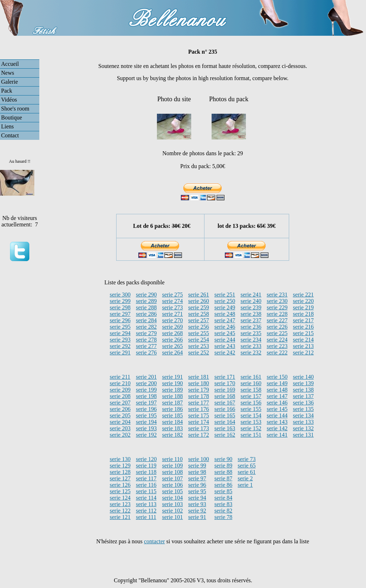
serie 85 (223, 491)
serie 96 (197, 485)
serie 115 (146, 491)
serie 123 (120, 504)
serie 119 (146, 465)
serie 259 (199, 307)
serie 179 (199, 390)
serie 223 (277, 346)
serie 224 (277, 340)
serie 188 (172, 396)
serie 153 (251, 422)
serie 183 (172, 428)
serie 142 (277, 428)
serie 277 (146, 346)
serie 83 (223, 504)
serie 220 (303, 301)
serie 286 (146, 314)
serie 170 (225, 383)
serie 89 (223, 465)
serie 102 (172, 511)
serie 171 (225, 377)
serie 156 (251, 403)
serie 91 (197, 517)
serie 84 (223, 498)
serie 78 (223, 517)
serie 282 (146, 327)
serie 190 (172, 383)
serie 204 (120, 422)
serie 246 (225, 327)
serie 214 (303, 340)
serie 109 (172, 465)
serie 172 (199, 435)
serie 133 (303, 422)
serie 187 (172, 403)
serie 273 (172, 307)
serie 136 (303, 403)
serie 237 (251, 320)
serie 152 (251, 428)
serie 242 (225, 352)
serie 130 (120, 459)
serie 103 (172, 504)
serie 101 (172, 517)
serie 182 (172, 435)
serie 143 (277, 422)
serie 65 (247, 465)
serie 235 (251, 333)
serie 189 (172, 390)
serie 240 (251, 301)
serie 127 (120, 478)
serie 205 (120, 415)
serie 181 (199, 377)
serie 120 (146, 459)
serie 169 (225, 390)
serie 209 (120, 390)
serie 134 (303, 415)
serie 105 (172, 491)
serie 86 (223, 485)
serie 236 (251, 327)
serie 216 (303, 327)
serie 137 (303, 396)
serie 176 (199, 409)
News (8, 73)
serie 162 (225, 435)
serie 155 (251, 409)
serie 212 (303, 352)
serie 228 (277, 314)
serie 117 (146, 478)
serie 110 (172, 459)
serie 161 (251, 377)
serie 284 (146, 320)
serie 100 (199, 459)
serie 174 (199, 422)
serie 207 (120, 403)
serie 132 (303, 428)
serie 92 (197, 511)
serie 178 (199, 396)
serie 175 (199, 415)
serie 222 (277, 352)
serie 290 (146, 295)
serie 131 (303, 435)
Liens (8, 126)
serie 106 (172, 485)
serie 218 (303, 314)
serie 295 (120, 327)
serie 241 (251, 295)
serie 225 (277, 333)
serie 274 (172, 301)
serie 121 (120, 517)
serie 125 (120, 491)
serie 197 (146, 403)
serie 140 (303, 377)
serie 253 (199, 346)
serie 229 (277, 307)
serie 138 (303, 390)
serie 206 (120, 409)
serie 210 (120, 383)
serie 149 (277, 383)
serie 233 (251, 346)
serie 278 (146, 340)
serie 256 (199, 327)
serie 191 (172, 377)
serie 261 (199, 295)
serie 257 (199, 320)
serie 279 (146, 333)
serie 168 (225, 396)
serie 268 (172, 333)
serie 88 (223, 472)
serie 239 (251, 307)
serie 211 (120, 377)
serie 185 (172, 415)
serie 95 (197, 491)
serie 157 (251, 396)
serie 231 (277, 295)
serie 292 (120, 346)
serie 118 (146, 472)
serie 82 (223, 511)
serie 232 (251, 352)
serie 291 (120, 352)
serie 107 (172, 478)
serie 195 (146, 415)
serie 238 (251, 314)
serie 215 (303, 333)
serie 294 (120, 333)
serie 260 (199, 301)
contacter (155, 541)
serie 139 (303, 383)
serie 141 (277, 435)
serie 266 (172, 340)
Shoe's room (15, 109)
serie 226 (277, 327)
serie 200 (146, 383)
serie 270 (172, 320)
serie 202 (120, 435)
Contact (10, 135)
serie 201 (146, 377)
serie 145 (277, 409)
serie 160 (251, 383)
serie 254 (199, 340)
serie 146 (277, 403)
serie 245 (225, 333)
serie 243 (225, 346)
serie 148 (277, 390)
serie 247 (225, 320)
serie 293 (120, 340)
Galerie (9, 82)
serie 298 (120, 307)
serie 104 (172, 498)
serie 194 (146, 422)
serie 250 (225, 301)
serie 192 (146, 435)
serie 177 (199, 403)
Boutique (12, 117)
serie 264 (172, 352)
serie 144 (277, 415)
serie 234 (251, 340)
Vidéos (9, 100)
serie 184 (172, 422)
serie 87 (223, 478)
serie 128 (120, 472)
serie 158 (251, 390)
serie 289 (146, 301)
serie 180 (199, 383)
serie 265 (172, 346)
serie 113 (146, 504)
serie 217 (303, 320)
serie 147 (277, 396)
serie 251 (225, 295)
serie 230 (277, 301)
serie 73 (247, 459)
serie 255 (199, 333)
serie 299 (120, 301)
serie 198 (146, 396)
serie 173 (199, 428)
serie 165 (225, 415)
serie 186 (172, 409)
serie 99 (197, 465)
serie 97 (197, 478)
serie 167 (225, 403)
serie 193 (146, 428)
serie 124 (120, 498)
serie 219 (303, 307)
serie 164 (225, 422)
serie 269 (172, 327)
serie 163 (225, 428)
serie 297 (120, 314)
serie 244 (225, 340)
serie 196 (146, 409)
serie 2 (245, 478)
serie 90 (223, 459)
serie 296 (120, 320)
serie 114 (146, 498)
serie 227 (277, 320)
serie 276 (146, 352)
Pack (7, 91)
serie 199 (146, 390)
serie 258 (199, 314)
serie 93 (197, 504)
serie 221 (303, 295)
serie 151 (251, 435)
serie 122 (120, 511)
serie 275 (172, 295)
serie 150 (277, 377)
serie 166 (225, 409)
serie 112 (146, 511)
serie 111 (146, 517)
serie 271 (172, 314)
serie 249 (225, 307)
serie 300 (120, 295)
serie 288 (146, 307)
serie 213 (303, 346)
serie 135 (303, 409)
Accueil (10, 64)
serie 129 (120, 465)
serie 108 (172, 472)
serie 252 (199, 352)
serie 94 (197, 498)
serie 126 (120, 485)
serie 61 (247, 472)
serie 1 (245, 485)
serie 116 (146, 485)
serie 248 (225, 314)
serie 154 (251, 415)
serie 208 (120, 396)
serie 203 (120, 428)
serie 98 (197, 472)
